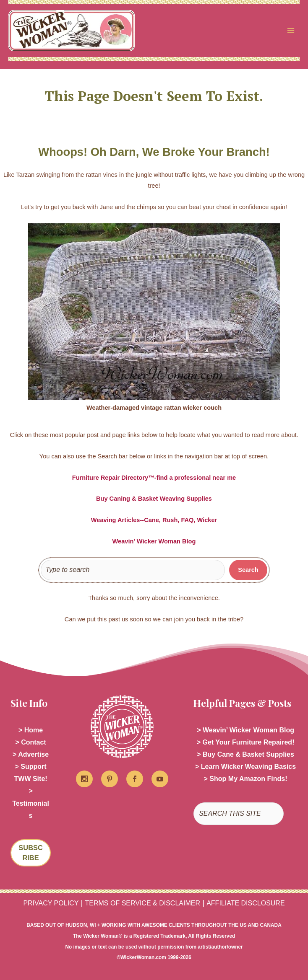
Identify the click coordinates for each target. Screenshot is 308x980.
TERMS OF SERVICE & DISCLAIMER (143, 903)
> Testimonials (31, 803)
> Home (31, 730)
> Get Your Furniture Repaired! (246, 742)
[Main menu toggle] (291, 31)
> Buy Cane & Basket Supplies (245, 754)
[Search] (248, 570)
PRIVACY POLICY (51, 903)
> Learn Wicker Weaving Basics (245, 767)
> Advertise (31, 754)
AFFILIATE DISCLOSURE (245, 903)
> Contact (30, 742)
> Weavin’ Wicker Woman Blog (245, 730)
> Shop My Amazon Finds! (246, 779)
